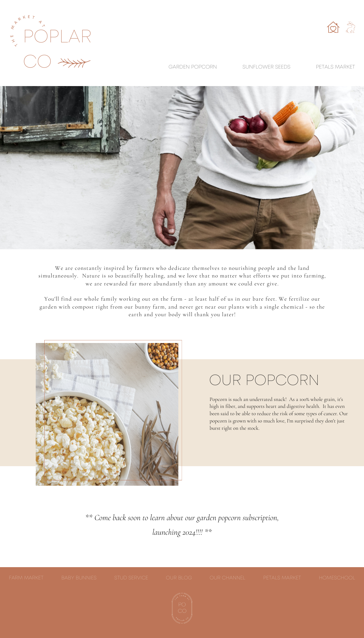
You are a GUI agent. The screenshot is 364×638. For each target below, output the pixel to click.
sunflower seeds (267, 67)
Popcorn (204, 67)
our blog (179, 578)
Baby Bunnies (79, 578)
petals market (282, 578)
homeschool (337, 578)
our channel (228, 578)
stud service (131, 578)
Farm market (26, 578)
